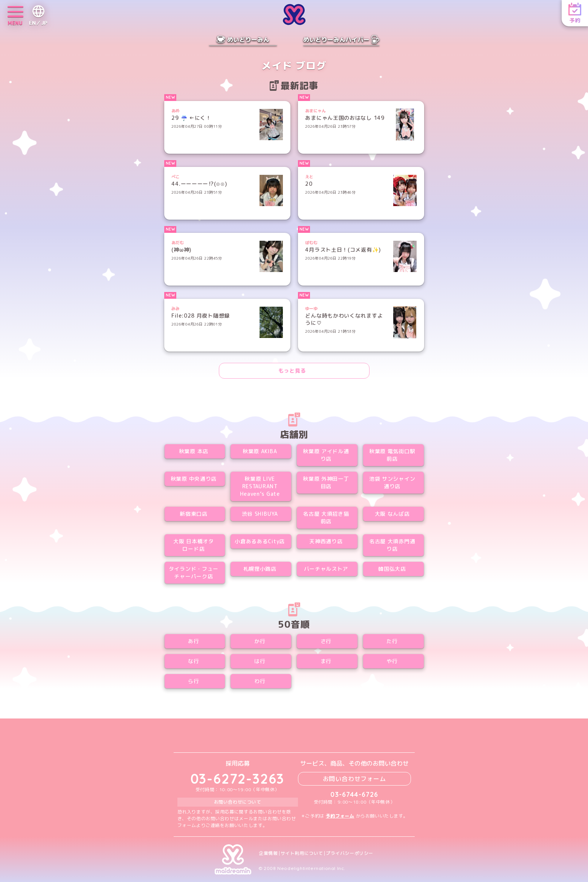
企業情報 (268, 853)
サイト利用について (302, 853)
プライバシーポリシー (350, 853)
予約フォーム (340, 816)
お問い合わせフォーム (354, 779)
